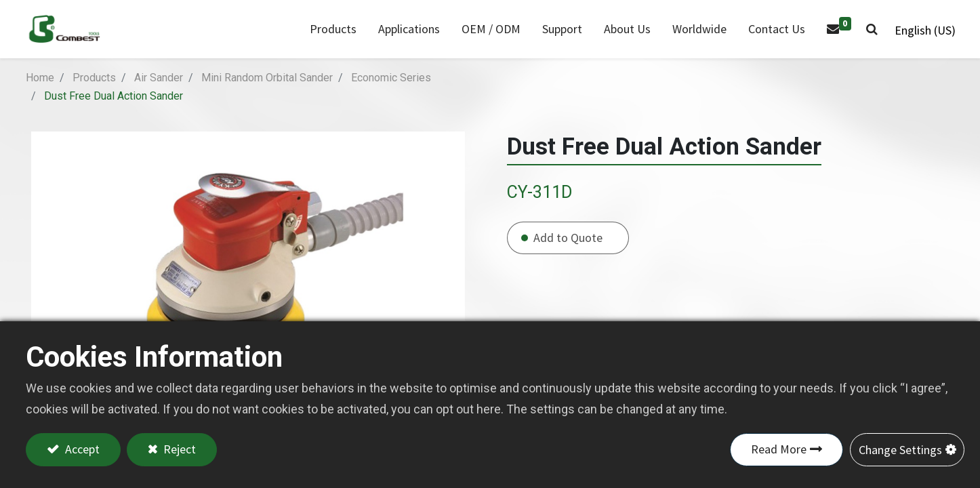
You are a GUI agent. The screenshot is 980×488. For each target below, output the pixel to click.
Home (40, 92)
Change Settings (900, 450)
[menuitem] (404, 36)
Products (94, 92)
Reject (179, 450)
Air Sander (159, 92)
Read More (779, 450)
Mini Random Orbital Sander (267, 92)
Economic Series (391, 92)
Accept (81, 450)
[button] (867, 36)
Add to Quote (568, 252)
